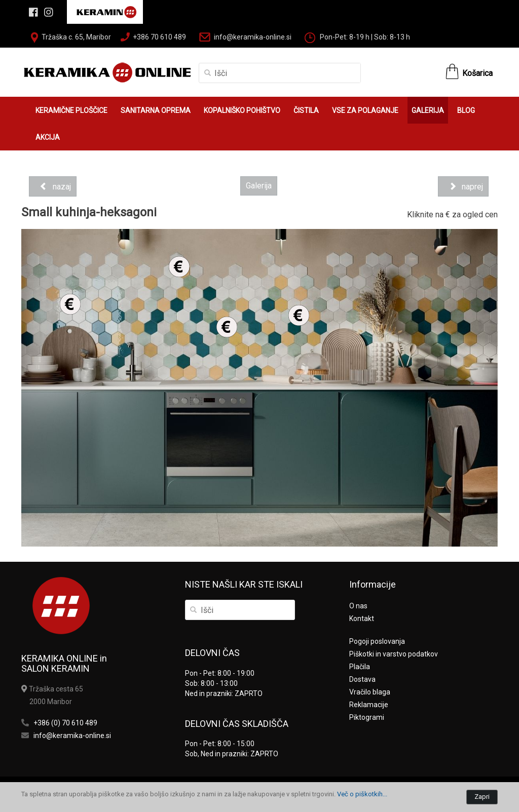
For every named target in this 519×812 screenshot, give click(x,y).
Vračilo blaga (370, 692)
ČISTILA (306, 110)
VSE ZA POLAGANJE (365, 110)
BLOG (466, 110)
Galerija (259, 186)
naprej (463, 186)
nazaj (53, 186)
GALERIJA (428, 110)
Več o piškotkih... (362, 794)
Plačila (360, 667)
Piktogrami (367, 717)
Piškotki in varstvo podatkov (394, 654)
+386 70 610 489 (159, 37)
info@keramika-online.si (253, 37)
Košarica (477, 73)
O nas (358, 606)
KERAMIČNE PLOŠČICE (71, 110)
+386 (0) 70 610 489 (65, 723)
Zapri (482, 797)
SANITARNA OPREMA (156, 110)
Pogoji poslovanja (377, 641)
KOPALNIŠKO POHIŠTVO (242, 110)
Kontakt (362, 618)
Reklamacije (369, 705)
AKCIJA (48, 137)
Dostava (362, 679)
